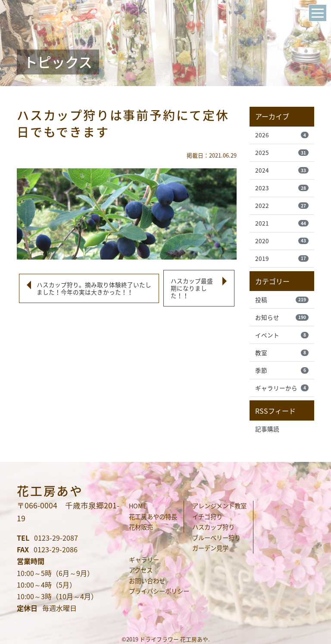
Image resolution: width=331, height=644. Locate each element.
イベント (282, 335)
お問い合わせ (147, 581)
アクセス (141, 570)
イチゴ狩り (207, 517)
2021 (282, 223)
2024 (282, 170)
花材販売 (141, 527)
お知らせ (282, 317)
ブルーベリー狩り (216, 538)
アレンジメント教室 (219, 506)
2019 (282, 258)
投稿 (282, 300)
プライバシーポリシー (159, 591)
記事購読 (267, 429)
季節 (282, 370)
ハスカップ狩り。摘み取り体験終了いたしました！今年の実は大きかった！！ (94, 288)
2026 (282, 135)
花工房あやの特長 (153, 517)
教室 (282, 353)
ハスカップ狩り (213, 527)
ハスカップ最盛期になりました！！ (192, 288)
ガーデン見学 (210, 548)
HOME (138, 506)
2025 (282, 152)
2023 (282, 188)
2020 (282, 241)
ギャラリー (144, 560)
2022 (282, 205)
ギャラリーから (282, 388)
